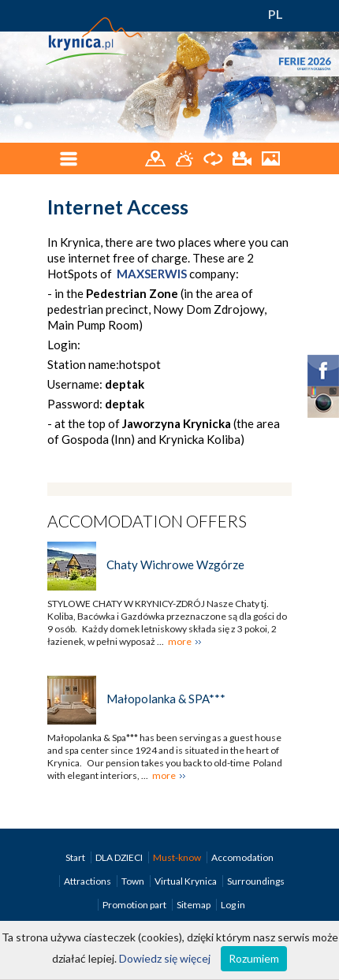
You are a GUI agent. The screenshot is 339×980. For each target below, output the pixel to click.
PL (276, 14)
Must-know (178, 857)
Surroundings (256, 881)
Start (76, 857)
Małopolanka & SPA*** (166, 699)
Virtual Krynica (186, 881)
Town (134, 881)
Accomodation (242, 857)
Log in (233, 905)
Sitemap (194, 905)
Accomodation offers (147, 521)
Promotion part (135, 905)
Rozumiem (254, 958)
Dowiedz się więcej (165, 958)
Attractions (88, 881)
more (180, 641)
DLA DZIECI (120, 857)
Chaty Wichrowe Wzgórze (175, 565)
